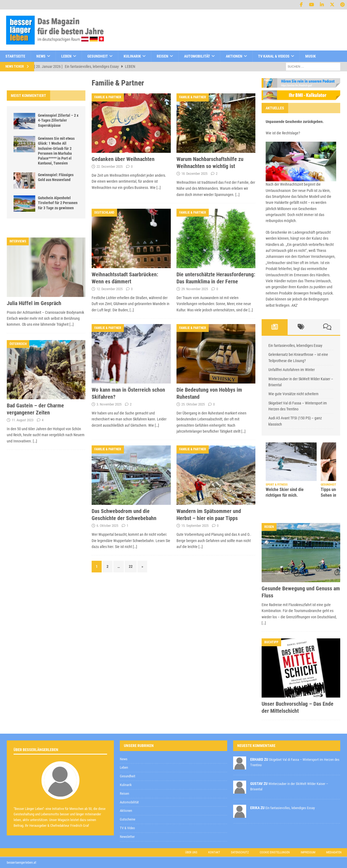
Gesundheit (98, 56)
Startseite (15, 56)
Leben (66, 56)
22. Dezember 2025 (110, 167)
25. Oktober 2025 (193, 404)
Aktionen (234, 56)
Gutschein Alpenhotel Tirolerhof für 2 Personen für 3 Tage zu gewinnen (58, 203)
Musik (311, 56)
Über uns (191, 852)
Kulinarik (132, 56)
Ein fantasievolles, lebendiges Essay (295, 346)
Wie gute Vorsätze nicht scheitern (293, 394)
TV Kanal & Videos (274, 56)
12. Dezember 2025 (110, 289)
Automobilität (197, 56)
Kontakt (214, 852)
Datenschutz (240, 852)
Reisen (163, 56)
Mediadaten (334, 852)
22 (131, 566)
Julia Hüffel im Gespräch (34, 303)
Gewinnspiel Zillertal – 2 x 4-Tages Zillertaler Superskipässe (58, 120)
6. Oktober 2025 (107, 526)
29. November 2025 (195, 289)
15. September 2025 (195, 526)
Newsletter (127, 837)
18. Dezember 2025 (194, 174)
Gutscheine (128, 819)
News (41, 56)
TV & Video (127, 828)
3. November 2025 (109, 404)
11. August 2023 (23, 420)
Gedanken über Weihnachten (123, 159)
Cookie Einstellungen (275, 852)
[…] (159, 188)
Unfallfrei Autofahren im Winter (292, 370)
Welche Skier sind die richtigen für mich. (285, 492)
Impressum (308, 852)
